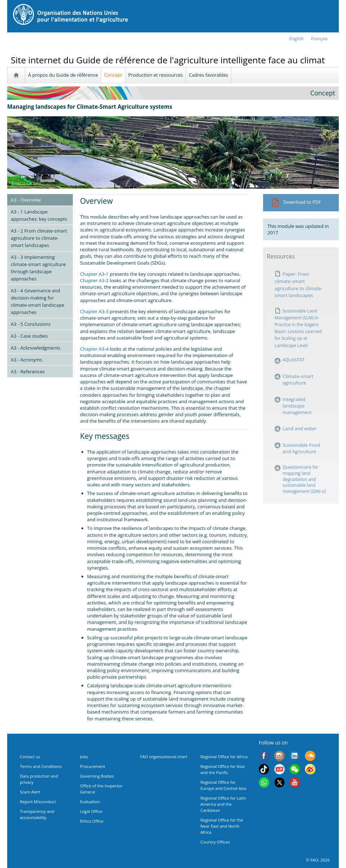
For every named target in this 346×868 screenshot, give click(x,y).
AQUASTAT (294, 360)
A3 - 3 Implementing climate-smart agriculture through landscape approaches (38, 268)
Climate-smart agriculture (298, 379)
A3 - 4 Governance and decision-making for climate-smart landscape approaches (37, 301)
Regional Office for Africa (224, 757)
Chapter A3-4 (94, 349)
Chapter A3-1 (94, 274)
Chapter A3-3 (94, 311)
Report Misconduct (38, 802)
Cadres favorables (209, 75)
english (297, 39)
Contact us (30, 757)
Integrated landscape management (298, 406)
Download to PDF (296, 202)
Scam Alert (30, 792)
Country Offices (215, 842)
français (319, 39)
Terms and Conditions (41, 766)
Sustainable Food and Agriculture (301, 448)
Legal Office (91, 811)
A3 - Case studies (29, 336)
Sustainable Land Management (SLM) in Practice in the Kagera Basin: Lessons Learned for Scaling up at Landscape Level (298, 328)
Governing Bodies (97, 776)
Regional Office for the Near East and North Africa (222, 826)
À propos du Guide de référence (63, 75)
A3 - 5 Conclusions (31, 324)
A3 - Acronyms (26, 360)
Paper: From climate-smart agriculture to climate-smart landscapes (299, 285)
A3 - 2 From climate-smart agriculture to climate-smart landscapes (39, 238)
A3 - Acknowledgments (36, 348)
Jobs (84, 757)
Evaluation (90, 802)
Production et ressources (156, 75)
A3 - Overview (26, 200)
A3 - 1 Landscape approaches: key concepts (39, 215)
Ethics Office (92, 821)
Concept (113, 75)
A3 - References (28, 372)
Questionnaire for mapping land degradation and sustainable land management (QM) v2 (304, 479)
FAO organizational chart (164, 757)
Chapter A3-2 (94, 280)
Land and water (300, 428)
